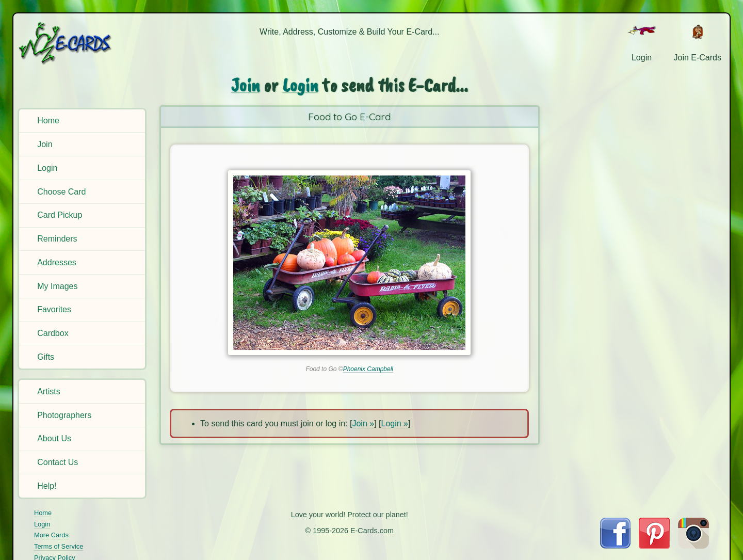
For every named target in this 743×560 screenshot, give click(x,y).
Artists (49, 391)
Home (48, 121)
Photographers (64, 415)
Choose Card (61, 192)
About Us (54, 438)
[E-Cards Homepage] (82, 43)
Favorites (54, 309)
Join (45, 144)
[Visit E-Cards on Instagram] (693, 546)
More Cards (51, 535)
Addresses (57, 262)
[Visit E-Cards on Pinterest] (654, 546)
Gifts (46, 357)
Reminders (57, 239)
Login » (395, 423)
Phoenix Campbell (368, 369)
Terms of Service (59, 546)
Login (47, 168)
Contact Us (58, 462)
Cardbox (53, 333)
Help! (47, 486)
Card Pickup (60, 215)
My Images (57, 286)
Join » (363, 423)
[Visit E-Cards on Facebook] (615, 546)
